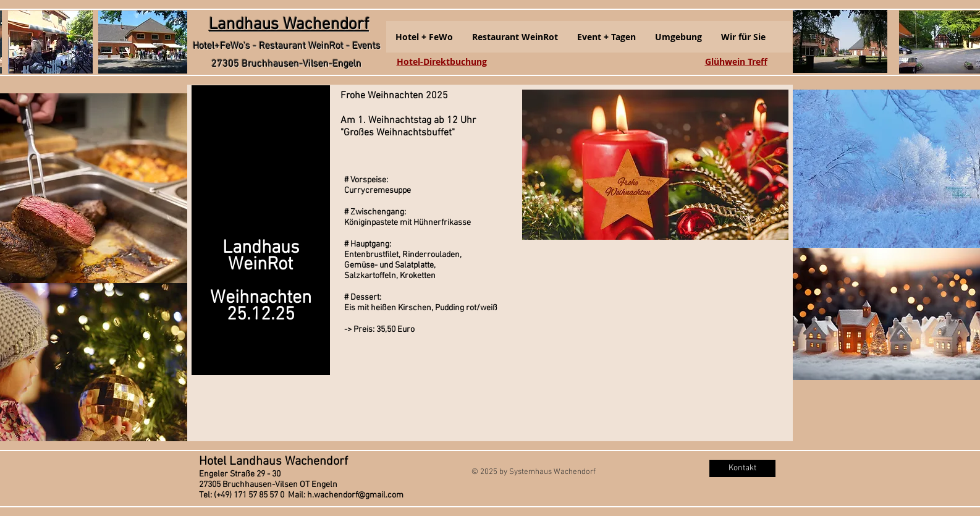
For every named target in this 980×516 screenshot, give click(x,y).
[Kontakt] (742, 468)
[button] (424, 37)
